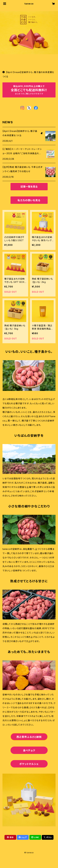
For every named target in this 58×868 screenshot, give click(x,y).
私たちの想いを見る (29, 200)
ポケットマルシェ (29, 764)
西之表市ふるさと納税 (29, 737)
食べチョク (29, 750)
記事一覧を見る (29, 187)
